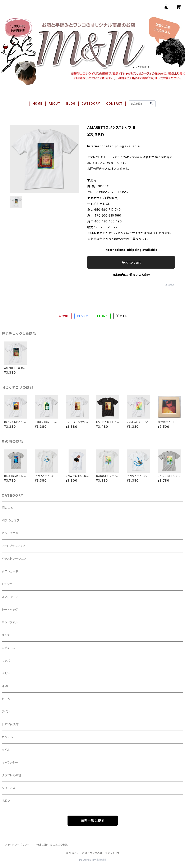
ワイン (6, 711)
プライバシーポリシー (17, 845)
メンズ (6, 635)
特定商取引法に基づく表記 (52, 845)
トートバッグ (10, 610)
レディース (8, 648)
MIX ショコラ (10, 520)
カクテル (7, 737)
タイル (6, 750)
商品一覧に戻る (93, 821)
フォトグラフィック (13, 546)
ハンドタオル (10, 622)
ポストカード (10, 571)
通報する (170, 285)
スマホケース (10, 597)
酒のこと (7, 508)
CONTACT (114, 103)
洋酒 (5, 686)
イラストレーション (14, 559)
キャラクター (10, 762)
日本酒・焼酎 (10, 724)
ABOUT (54, 103)
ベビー (6, 673)
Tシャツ (7, 584)
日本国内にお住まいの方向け (131, 275)
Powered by (93, 860)
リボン (6, 801)
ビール (6, 699)
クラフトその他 (11, 775)
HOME (38, 103)
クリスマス (9, 788)
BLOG (71, 103)
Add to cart (131, 262)
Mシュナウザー (12, 533)
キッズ (6, 661)
